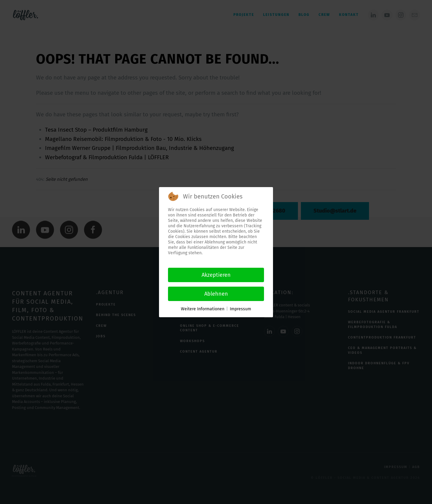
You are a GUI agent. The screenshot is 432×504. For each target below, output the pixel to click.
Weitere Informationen (203, 309)
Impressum (240, 309)
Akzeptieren (216, 275)
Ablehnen (216, 294)
